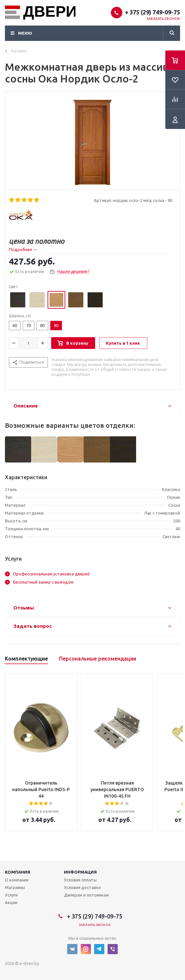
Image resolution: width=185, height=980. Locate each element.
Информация (80, 872)
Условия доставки (82, 887)
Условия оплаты (80, 880)
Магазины (15, 887)
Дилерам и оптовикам (86, 895)
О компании (17, 880)
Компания (18, 872)
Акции (11, 902)
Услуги (11, 895)
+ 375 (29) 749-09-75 (153, 12)
